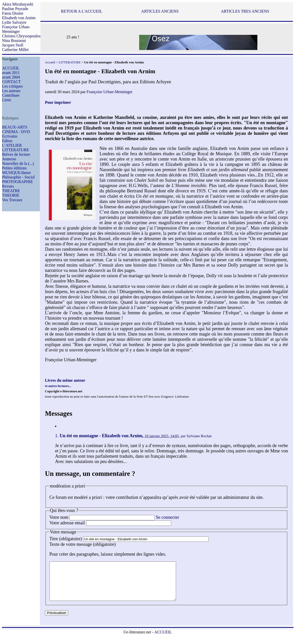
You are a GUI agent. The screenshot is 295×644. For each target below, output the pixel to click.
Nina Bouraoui (14, 41)
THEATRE (11, 191)
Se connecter (167, 517)
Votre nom (59, 517)
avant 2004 (11, 77)
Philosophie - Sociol (18, 177)
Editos (7, 141)
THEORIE (11, 195)
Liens (7, 100)
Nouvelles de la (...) (18, 163)
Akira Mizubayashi (18, 4)
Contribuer (11, 95)
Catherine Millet (15, 50)
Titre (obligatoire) (66, 539)
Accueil (50, 62)
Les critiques (12, 86)
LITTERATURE (16, 150)
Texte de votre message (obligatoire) (83, 544)
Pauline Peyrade (15, 9)
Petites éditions (14, 168)
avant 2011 (11, 73)
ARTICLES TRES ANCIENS (245, 11)
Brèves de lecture (16, 154)
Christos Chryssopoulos (21, 36)
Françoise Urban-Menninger (16, 29)
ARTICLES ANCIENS (160, 11)
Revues (8, 186)
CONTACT (11, 82)
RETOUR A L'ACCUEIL (81, 11)
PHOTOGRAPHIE (17, 182)
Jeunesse (9, 159)
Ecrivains (10, 136)
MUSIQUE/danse (16, 173)
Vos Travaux (12, 200)
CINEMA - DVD (16, 132)
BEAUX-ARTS (15, 127)
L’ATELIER (12, 145)
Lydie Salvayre (14, 22)
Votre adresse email (67, 523)
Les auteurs (11, 91)
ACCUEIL (11, 68)
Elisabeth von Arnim (19, 18)
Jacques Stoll (13, 45)
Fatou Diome (13, 13)
